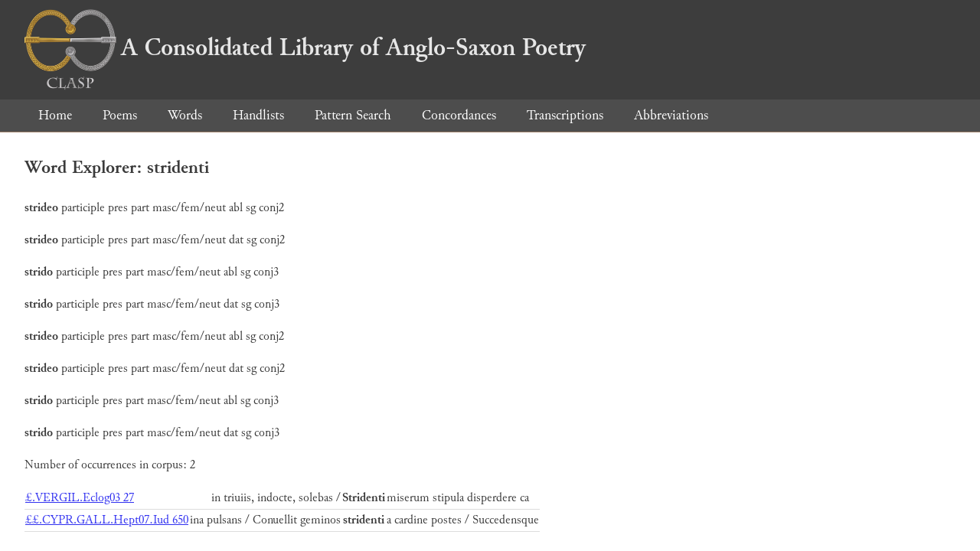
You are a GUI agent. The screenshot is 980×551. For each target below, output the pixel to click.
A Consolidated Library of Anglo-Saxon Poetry (305, 47)
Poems (120, 115)
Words (185, 115)
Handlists (258, 115)
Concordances (459, 115)
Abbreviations (671, 115)
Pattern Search (353, 115)
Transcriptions (565, 115)
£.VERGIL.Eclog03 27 (80, 498)
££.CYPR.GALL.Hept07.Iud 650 (107, 520)
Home (55, 115)
